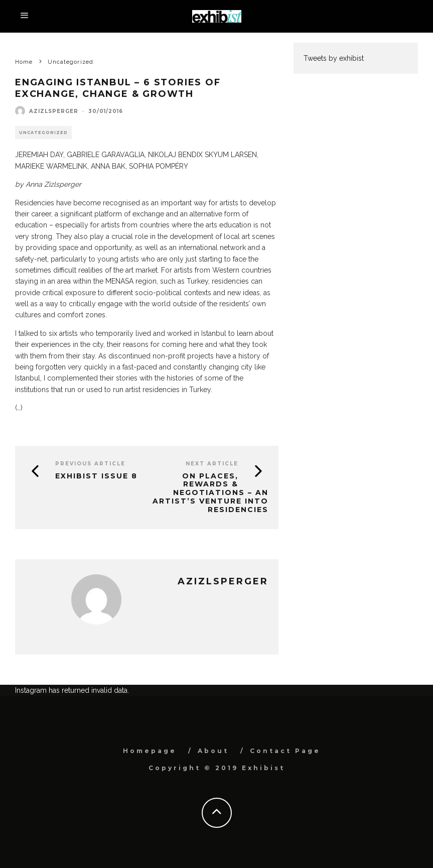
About (213, 751)
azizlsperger (54, 111)
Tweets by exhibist (334, 58)
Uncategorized (43, 133)
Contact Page (285, 751)
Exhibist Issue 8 (96, 476)
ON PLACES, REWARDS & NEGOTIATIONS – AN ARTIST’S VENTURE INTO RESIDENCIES (210, 493)
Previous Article (90, 464)
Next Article (212, 464)
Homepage (150, 751)
